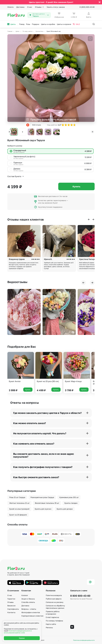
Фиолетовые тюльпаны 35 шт (47, 503)
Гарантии (11, 599)
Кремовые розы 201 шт (69, 497)
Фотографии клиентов (31, 612)
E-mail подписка (52, 617)
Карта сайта (51, 624)
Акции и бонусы (28, 599)
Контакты (11, 612)
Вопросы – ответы (29, 609)
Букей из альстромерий (19, 509)
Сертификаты (13, 609)
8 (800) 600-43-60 (87, 7)
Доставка (20, 7)
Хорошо (22, 638)
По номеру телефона (54, 621)
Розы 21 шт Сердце (17, 497)
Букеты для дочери (65, 509)
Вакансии (11, 606)
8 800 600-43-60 (80, 596)
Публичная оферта (54, 599)
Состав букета (16, 176)
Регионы (49, 627)
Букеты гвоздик (71, 503)
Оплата (10, 7)
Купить (76, 186)
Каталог (25, 595)
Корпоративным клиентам (32, 616)
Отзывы (39, 7)
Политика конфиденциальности (84, 640)
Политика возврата (54, 595)
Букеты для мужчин (43, 509)
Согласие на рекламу (55, 602)
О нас (30, 7)
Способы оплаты (28, 602)
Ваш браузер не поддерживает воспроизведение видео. (24, 312)
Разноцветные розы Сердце (42, 497)
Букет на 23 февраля (18, 515)
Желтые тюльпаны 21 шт (19, 503)
